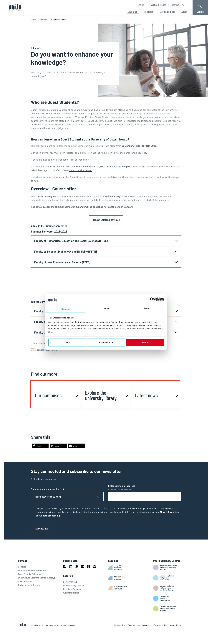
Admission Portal (110, 153)
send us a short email (81, 170)
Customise (106, 343)
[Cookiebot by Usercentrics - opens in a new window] (152, 300)
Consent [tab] (66, 309)
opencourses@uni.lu (46, 350)
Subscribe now (42, 528)
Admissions (44, 19)
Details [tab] (106, 308)
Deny (67, 343)
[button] (40, 446)
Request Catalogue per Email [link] (106, 220)
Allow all (145, 343)
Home (33, 19)
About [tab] (147, 308)
